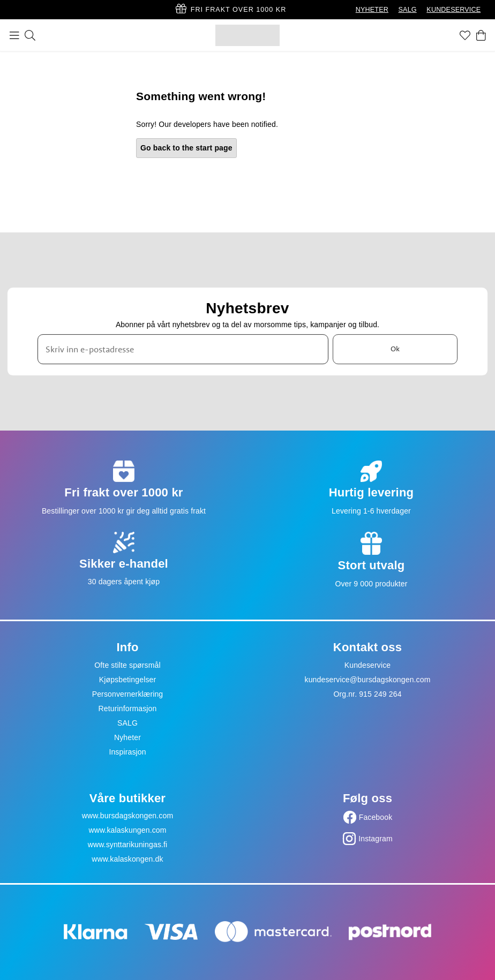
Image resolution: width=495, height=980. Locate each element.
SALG (408, 10)
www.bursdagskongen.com (127, 816)
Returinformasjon (128, 708)
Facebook (376, 817)
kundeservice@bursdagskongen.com (368, 680)
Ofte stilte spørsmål (127, 665)
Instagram (376, 839)
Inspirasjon (127, 752)
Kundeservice (368, 665)
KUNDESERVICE (453, 10)
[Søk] (30, 35)
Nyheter (127, 737)
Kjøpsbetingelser (128, 680)
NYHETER (372, 10)
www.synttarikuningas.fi (128, 845)
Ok (395, 349)
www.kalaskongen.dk (127, 859)
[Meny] (14, 35)
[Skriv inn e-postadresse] (183, 349)
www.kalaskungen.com (127, 830)
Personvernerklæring (128, 694)
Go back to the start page (186, 148)
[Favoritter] (465, 35)
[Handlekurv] (481, 35)
